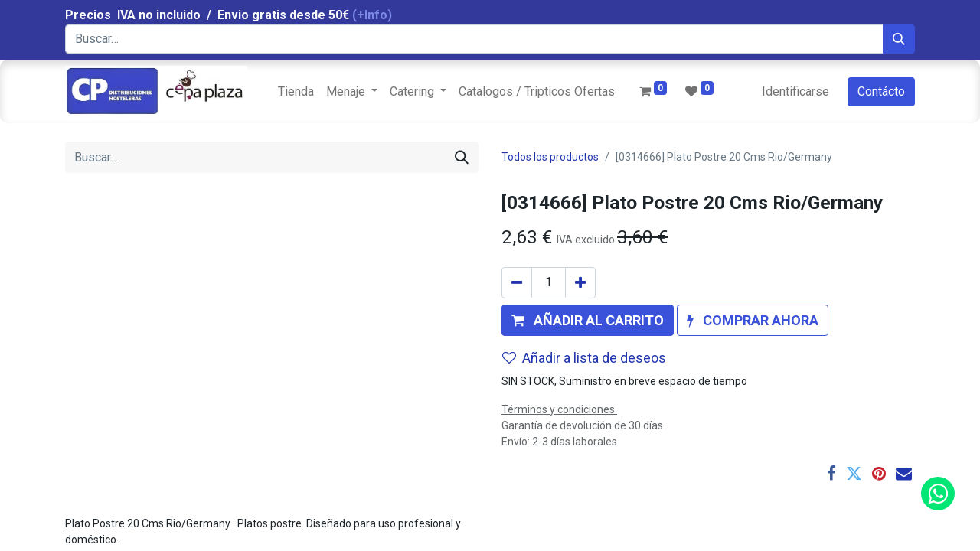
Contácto (881, 91)
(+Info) (372, 15)
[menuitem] (296, 92)
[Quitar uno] (517, 283)
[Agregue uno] (580, 283)
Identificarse (795, 91)
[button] (588, 320)
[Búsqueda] (899, 39)
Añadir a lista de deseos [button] (584, 358)
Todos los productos (550, 157)
